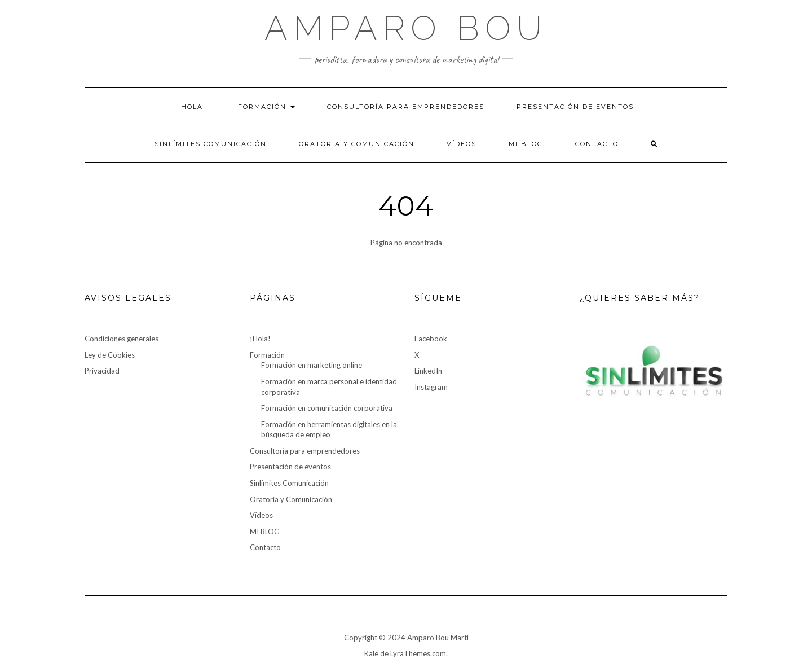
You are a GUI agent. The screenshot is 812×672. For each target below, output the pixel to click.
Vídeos (462, 144)
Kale (371, 653)
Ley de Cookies (110, 355)
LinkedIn (428, 371)
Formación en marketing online (312, 365)
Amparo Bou (406, 28)
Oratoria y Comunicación (357, 144)
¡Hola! (192, 107)
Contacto (597, 144)
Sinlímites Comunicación (211, 144)
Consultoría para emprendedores (406, 107)
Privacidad (102, 371)
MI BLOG (526, 144)
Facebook (431, 339)
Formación (266, 107)
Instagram (431, 387)
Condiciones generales (122, 339)
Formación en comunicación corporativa (327, 408)
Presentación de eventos (575, 107)
